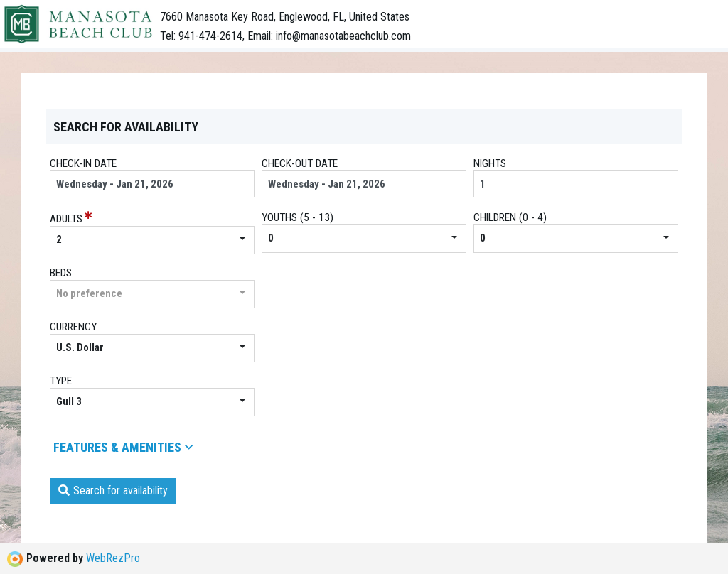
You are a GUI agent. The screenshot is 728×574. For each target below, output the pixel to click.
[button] (152, 240)
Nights (490, 163)
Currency (73, 327)
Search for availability (113, 491)
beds (61, 273)
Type (61, 381)
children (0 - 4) (510, 217)
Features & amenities (123, 447)
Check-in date (83, 163)
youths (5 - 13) (298, 217)
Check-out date (300, 163)
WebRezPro (113, 558)
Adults (66, 219)
